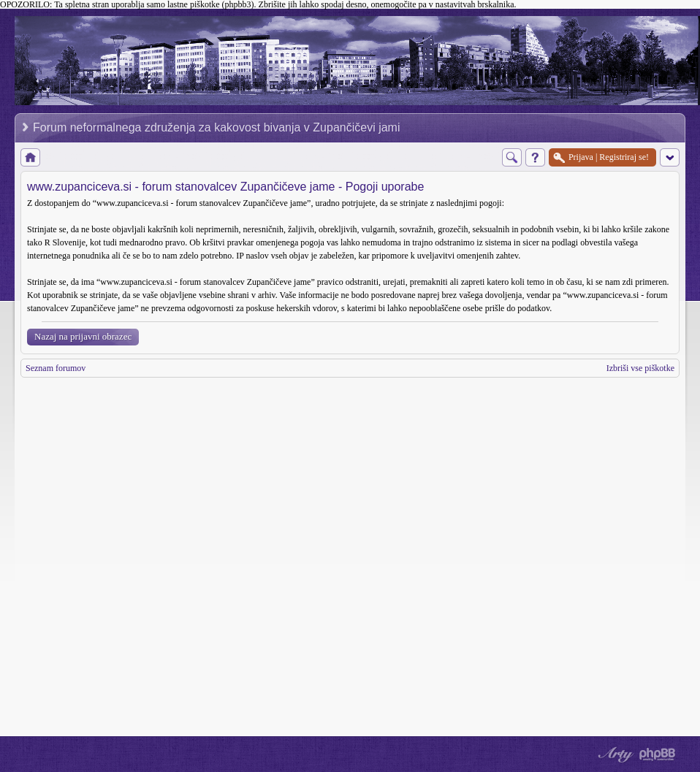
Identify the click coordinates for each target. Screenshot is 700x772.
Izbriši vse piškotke (640, 368)
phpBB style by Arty (614, 754)
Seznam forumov (56, 368)
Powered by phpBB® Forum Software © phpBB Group (658, 754)
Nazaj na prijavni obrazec (83, 336)
